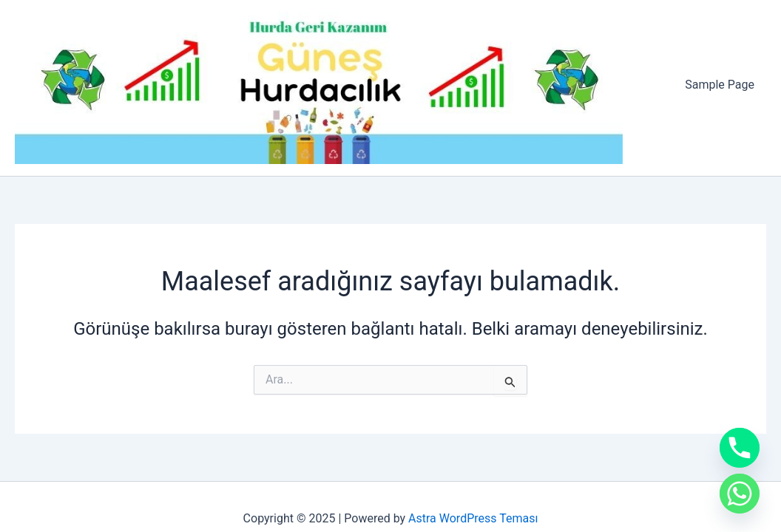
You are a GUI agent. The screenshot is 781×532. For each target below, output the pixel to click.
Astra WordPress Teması (473, 518)
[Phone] (740, 448)
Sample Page (720, 85)
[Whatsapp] (740, 494)
